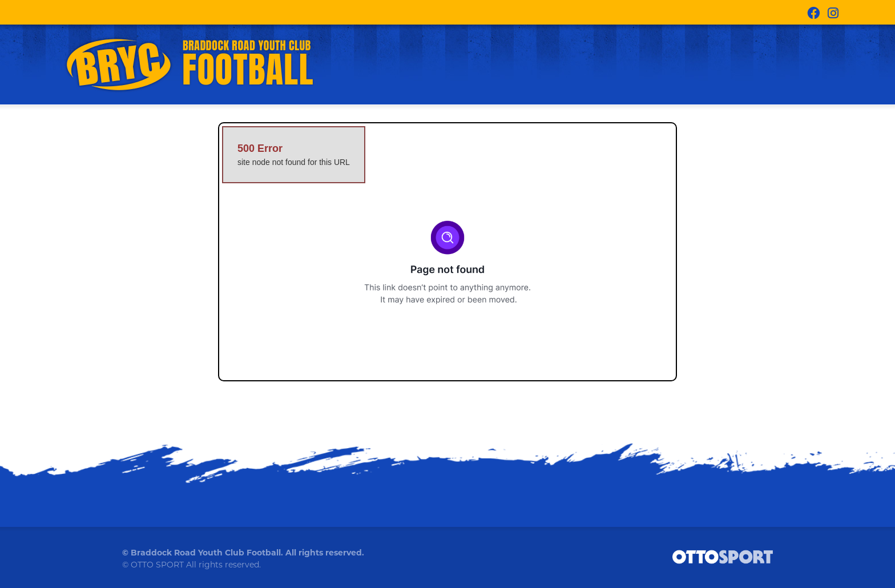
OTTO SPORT (157, 565)
